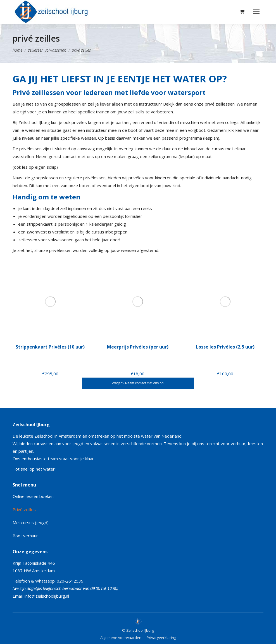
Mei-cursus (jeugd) (31, 523)
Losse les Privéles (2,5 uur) (225, 347)
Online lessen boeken (33, 496)
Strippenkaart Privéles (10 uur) (50, 347)
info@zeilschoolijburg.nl (47, 596)
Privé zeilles (24, 509)
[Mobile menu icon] (256, 12)
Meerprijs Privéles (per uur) (138, 347)
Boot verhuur (25, 536)
